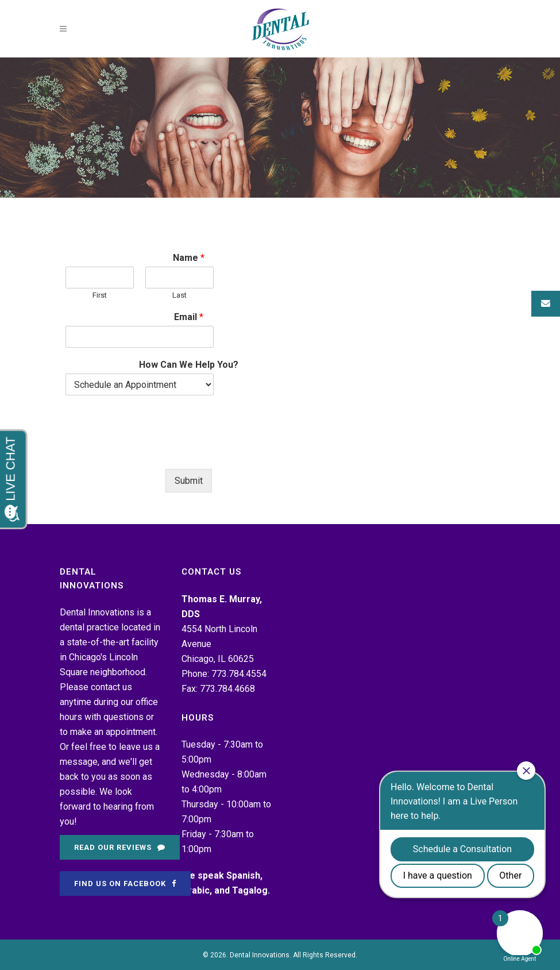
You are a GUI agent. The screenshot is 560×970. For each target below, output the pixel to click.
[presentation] (153, 450)
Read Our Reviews (120, 847)
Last (179, 295)
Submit (189, 481)
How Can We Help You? (189, 365)
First (100, 295)
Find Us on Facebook (125, 884)
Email (189, 317)
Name (189, 258)
